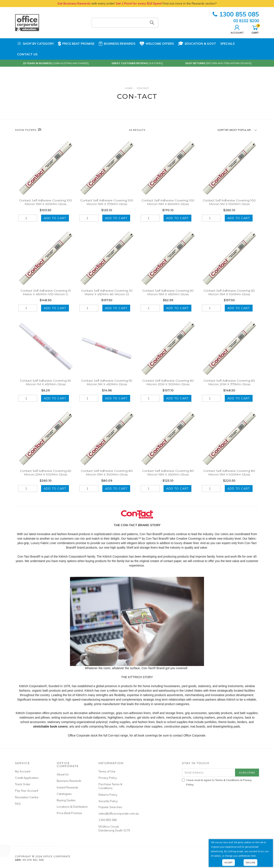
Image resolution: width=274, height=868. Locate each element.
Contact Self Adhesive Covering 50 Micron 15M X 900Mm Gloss (229, 297)
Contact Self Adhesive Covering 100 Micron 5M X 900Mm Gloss (229, 202)
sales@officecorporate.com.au (115, 813)
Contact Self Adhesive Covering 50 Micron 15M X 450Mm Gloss (168, 297)
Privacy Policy (108, 778)
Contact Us (27, 54)
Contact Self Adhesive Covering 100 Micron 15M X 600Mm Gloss (168, 202)
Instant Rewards (68, 787)
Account (237, 29)
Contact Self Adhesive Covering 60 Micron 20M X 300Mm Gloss (168, 388)
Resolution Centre (27, 797)
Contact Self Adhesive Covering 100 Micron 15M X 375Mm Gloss (107, 202)
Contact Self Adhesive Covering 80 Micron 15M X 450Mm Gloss (168, 478)
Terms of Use (107, 771)
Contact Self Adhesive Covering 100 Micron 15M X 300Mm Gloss (45, 202)
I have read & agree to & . (217, 782)
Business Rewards (117, 44)
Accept (229, 863)
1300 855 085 (236, 14)
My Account (23, 771)
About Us (63, 774)
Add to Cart (55, 218)
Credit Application (27, 778)
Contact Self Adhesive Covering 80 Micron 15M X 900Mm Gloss (229, 478)
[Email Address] (209, 773)
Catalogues (64, 794)
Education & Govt (197, 44)
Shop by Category (35, 44)
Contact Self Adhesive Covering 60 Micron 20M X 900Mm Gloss (46, 478)
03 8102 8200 (246, 21)
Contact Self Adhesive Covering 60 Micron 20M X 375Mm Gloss (229, 388)
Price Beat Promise (76, 44)
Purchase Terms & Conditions (110, 786)
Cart (255, 29)
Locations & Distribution (72, 807)
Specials (227, 44)
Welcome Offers (157, 43)
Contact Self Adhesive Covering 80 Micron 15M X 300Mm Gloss (107, 478)
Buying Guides (66, 800)
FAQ (18, 804)
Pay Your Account (27, 791)
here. (254, 856)
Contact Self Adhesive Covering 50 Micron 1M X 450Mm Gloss (45, 388)
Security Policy (108, 801)
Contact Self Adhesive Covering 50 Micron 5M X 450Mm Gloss (107, 388)
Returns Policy (108, 795)
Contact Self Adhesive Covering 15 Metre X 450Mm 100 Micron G (46, 297)
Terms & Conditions (227, 780)
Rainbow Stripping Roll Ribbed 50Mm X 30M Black (42, 850)
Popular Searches (110, 807)
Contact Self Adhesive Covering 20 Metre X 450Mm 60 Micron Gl (107, 297)
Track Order (23, 784)
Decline (250, 863)
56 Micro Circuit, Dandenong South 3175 (114, 828)
